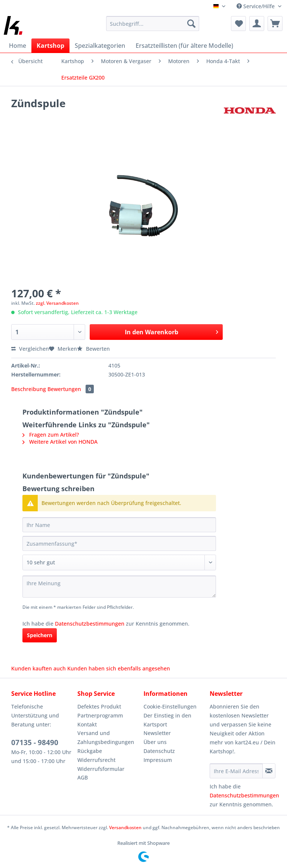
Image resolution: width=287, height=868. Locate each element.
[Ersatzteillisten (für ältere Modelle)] (184, 46)
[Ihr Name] (119, 525)
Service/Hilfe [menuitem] (256, 6)
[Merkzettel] (238, 24)
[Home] (18, 46)
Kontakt (87, 724)
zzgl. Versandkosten (57, 303)
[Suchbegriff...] (153, 24)
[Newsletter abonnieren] (269, 771)
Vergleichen (30, 349)
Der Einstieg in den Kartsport (167, 720)
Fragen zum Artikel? (51, 435)
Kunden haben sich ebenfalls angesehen (119, 668)
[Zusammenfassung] (119, 543)
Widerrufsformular (101, 769)
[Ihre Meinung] (119, 587)
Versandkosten (125, 827)
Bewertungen (71, 389)
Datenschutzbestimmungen (90, 624)
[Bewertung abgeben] (119, 562)
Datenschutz (159, 751)
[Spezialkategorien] (100, 46)
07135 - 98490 (35, 743)
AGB (83, 777)
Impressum (158, 760)
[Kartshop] (50, 46)
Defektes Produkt (99, 706)
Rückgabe (90, 751)
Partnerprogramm (100, 715)
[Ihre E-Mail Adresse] (236, 771)
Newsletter (157, 733)
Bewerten (93, 349)
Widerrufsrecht (96, 760)
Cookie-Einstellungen (170, 706)
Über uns (155, 742)
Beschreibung (29, 389)
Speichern (40, 635)
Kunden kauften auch (38, 668)
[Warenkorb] (275, 24)
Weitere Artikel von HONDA (60, 442)
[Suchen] (191, 24)
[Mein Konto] (257, 24)
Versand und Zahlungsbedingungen (106, 737)
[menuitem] (153, 27)
